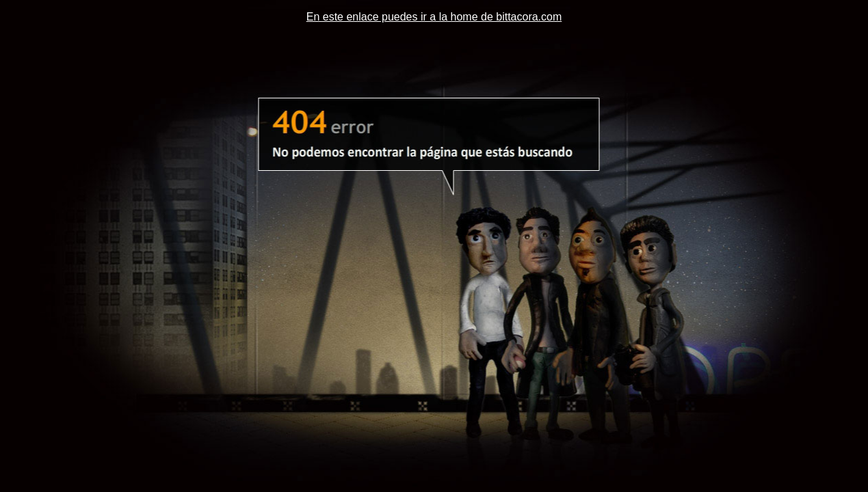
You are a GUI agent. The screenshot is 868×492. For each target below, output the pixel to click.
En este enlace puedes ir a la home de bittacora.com (434, 17)
